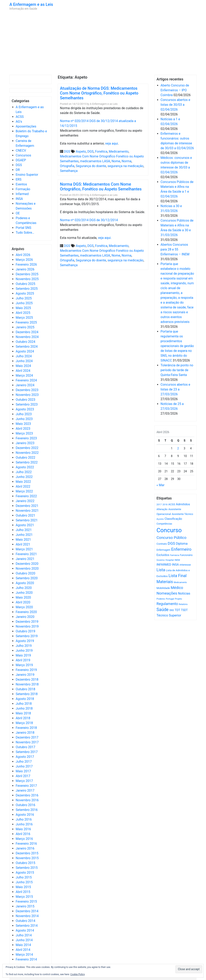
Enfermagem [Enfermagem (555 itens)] (163, 550)
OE (18, 213)
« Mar (161, 485)
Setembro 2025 (27, 289)
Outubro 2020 (25, 573)
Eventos (21, 184)
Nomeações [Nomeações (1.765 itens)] (167, 593)
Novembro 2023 (27, 395)
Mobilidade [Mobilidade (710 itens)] (163, 588)
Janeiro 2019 (25, 675)
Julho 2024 (24, 356)
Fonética (101, 152)
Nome (116, 161)
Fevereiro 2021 (26, 554)
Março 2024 (24, 375)
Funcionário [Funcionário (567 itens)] (186, 555)
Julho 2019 (24, 646)
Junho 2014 (24, 940)
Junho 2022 (24, 477)
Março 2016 (24, 839)
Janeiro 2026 (25, 269)
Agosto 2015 (25, 873)
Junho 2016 (24, 824)
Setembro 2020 (27, 578)
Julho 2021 (24, 530)
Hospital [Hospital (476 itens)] (170, 560)
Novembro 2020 (27, 569)
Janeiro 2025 (25, 327)
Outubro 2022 (25, 458)
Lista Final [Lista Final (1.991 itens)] (178, 576)
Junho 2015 (24, 882)
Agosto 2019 (25, 641)
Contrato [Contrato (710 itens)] (162, 544)
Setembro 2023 (27, 404)
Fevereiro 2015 (26, 901)
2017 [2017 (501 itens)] (159, 504)
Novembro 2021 (27, 511)
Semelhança (69, 171)
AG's (19, 122)
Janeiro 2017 (25, 790)
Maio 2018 (23, 713)
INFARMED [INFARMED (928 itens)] (164, 565)
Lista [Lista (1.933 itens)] (161, 570)
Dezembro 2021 (27, 506)
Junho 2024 (24, 361)
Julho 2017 (24, 762)
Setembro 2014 (27, 926)
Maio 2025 (23, 308)
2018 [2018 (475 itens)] (165, 505)
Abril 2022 (23, 486)
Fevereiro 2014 (26, 959)
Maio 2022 (23, 482)
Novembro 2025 (27, 279)
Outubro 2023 (25, 400)
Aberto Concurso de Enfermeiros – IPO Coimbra (175, 90)
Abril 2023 (23, 429)
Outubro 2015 (25, 863)
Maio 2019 (23, 655)
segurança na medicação (125, 166)
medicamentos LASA (95, 161)
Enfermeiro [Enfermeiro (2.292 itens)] (181, 549)
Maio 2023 (23, 424)
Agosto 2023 (25, 409)
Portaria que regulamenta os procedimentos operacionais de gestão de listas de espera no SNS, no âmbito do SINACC (177, 346)
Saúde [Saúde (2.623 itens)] (163, 610)
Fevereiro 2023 (26, 438)
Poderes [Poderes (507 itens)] (161, 599)
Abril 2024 (23, 371)
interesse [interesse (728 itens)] (185, 565)
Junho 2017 (24, 766)
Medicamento (119, 152)
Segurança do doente (91, 166)
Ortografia (67, 166)
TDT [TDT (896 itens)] (177, 610)
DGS (19, 165)
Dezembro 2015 (27, 853)
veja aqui (112, 143)
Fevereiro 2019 (26, 670)
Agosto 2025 (25, 293)
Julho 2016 (24, 819)
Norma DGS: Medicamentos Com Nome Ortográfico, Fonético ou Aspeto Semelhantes (101, 187)
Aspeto (81, 152)
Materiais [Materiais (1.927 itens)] (165, 582)
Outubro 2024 (25, 342)
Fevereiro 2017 (26, 786)
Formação (23, 189)
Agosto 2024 (25, 351)
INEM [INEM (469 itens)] (177, 560)
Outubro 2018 (25, 689)
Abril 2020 (23, 602)
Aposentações (26, 126)
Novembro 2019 (27, 626)
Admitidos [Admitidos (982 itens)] (183, 504)
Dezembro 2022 (27, 448)
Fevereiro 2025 (26, 322)
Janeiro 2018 (25, 733)
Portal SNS (23, 228)
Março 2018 (24, 723)
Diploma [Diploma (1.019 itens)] (182, 544)
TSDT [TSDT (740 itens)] (184, 610)
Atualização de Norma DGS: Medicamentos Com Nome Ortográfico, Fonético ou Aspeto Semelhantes (99, 93)
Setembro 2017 (27, 752)
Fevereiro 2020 (26, 612)
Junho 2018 (24, 708)
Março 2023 (24, 433)
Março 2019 (24, 665)
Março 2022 (24, 491)
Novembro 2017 (27, 742)
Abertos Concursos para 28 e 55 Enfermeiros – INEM (175, 249)
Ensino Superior (27, 175)
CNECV (21, 150)
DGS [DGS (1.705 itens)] (171, 543)
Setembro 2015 (27, 868)
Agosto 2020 (25, 583)
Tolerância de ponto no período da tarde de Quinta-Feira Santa (177, 370)
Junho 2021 (24, 535)
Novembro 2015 (27, 858)
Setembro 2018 (27, 694)
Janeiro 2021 (25, 559)
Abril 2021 (23, 544)
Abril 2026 (23, 255)
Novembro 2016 (27, 800)
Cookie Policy (78, 974)
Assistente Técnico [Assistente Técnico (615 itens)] (182, 514)
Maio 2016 (23, 829)
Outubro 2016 (25, 805)
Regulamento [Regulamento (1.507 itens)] (167, 604)
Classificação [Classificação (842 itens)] (173, 519)
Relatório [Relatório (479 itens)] (183, 604)
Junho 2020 (24, 593)
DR (18, 170)
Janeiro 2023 (25, 443)
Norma (127, 161)
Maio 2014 (23, 945)
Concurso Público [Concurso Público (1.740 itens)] (171, 538)
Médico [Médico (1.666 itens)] (177, 588)
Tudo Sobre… (25, 233)
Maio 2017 (23, 771)
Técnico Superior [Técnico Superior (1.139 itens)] (169, 615)
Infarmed (22, 194)
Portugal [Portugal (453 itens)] (170, 599)
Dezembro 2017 (27, 737)
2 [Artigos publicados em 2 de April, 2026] (178, 448)
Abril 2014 (23, 950)
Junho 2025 (24, 303)
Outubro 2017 (25, 747)
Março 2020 (24, 607)
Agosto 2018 (25, 699)
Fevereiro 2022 (26, 496)
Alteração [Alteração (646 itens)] (162, 509)
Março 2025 (24, 318)
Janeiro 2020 (25, 617)
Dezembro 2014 (27, 911)
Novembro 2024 (27, 337)
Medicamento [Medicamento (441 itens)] (180, 582)
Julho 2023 (24, 414)
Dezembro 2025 (27, 274)
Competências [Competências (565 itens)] (164, 524)
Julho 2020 (24, 588)
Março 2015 (24, 897)
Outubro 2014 (25, 921)
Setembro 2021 (27, 520)
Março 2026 (24, 260)
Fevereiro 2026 (26, 265)
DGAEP (21, 160)
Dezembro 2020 (27, 564)
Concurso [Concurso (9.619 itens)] (169, 530)
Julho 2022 (24, 472)
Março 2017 (24, 781)
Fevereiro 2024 (26, 380)
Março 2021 (24, 549)
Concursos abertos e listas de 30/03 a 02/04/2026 (175, 105)
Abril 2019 (23, 660)
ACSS (20, 117)
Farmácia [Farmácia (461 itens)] (175, 555)
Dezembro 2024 (27, 332)
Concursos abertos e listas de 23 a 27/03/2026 (175, 389)
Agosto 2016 (25, 815)
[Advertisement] (103, 43)
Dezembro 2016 (27, 795)
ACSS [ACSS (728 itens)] (172, 504)
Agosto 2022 (25, 467)
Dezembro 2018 (27, 680)
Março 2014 (24, 955)
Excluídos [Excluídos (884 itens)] (163, 555)
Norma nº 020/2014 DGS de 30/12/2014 (89, 220)
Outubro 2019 (25, 631)
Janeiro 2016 (25, 848)
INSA (19, 199)
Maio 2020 (23, 597)
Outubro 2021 (25, 515)
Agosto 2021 (25, 525)
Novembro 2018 (27, 684)
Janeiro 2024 (25, 385)
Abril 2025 (23, 313)
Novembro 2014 (27, 916)
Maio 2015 (23, 887)
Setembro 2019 (27, 636)
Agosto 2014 (25, 930)
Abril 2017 (23, 776)
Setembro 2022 (27, 462)
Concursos (23, 155)
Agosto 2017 (25, 757)
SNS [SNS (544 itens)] (172, 610)
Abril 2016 (23, 834)
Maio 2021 (23, 540)
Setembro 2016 (27, 810)
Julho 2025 (24, 298)
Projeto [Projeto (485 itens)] (178, 599)
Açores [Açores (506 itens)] (160, 519)
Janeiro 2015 (25, 906)
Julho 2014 (24, 935)
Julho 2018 (24, 704)
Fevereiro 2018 (26, 728)
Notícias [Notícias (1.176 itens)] (184, 593)
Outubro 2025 (25, 284)
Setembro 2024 (27, 347)
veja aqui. (105, 238)
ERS (19, 179)
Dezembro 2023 (27, 390)
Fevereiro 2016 (26, 844)
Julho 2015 (24, 877)
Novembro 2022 (27, 453)
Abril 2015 (23, 892)
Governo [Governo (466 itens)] (161, 560)
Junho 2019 (24, 651)
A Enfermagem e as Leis (31, 4)
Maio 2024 (23, 366)
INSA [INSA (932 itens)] (175, 565)
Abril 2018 (23, 718)
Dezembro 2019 (27, 622)
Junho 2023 (24, 419)
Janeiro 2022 (25, 501)
